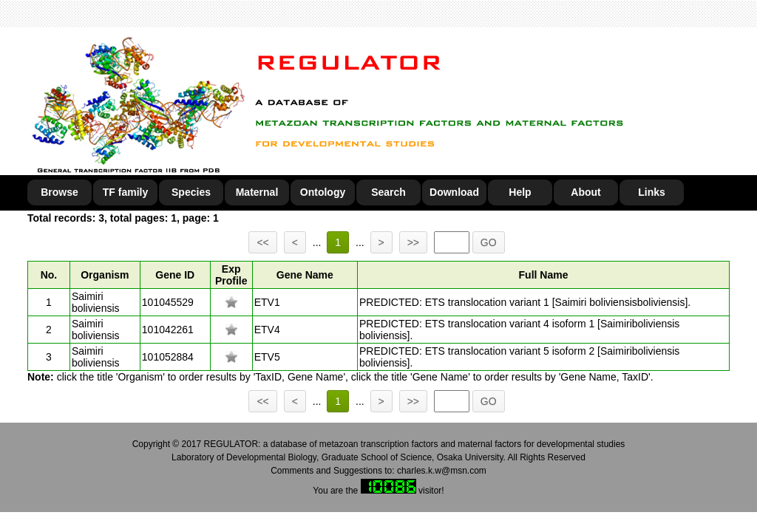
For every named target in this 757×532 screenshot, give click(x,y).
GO (489, 242)
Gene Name (305, 275)
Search (388, 192)
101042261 (168, 330)
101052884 (168, 357)
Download (454, 192)
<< (262, 242)
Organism (105, 275)
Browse (60, 192)
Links (652, 192)
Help (520, 192)
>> (413, 242)
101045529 (168, 302)
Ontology (323, 192)
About (585, 192)
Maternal (257, 192)
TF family (125, 192)
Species (191, 192)
